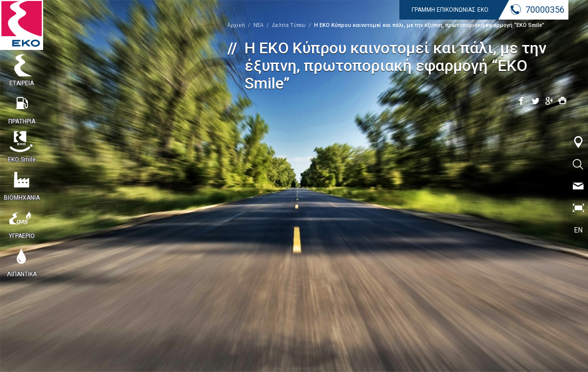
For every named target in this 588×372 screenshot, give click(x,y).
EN (578, 230)
